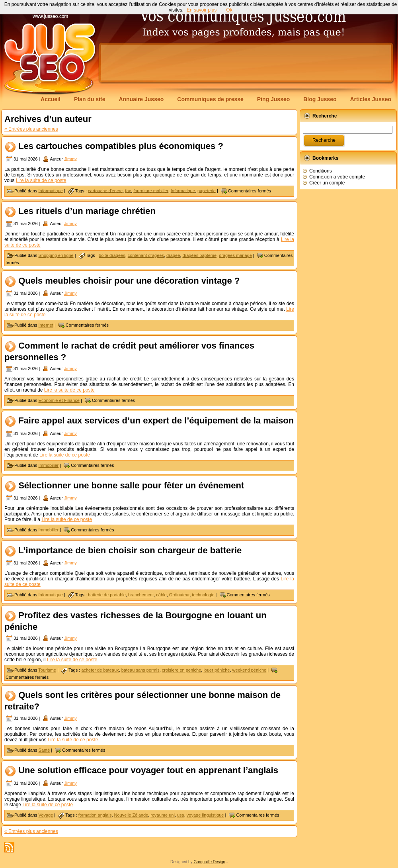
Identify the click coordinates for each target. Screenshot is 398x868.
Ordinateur (179, 595)
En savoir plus (202, 10)
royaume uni (163, 815)
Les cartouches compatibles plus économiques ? (121, 146)
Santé (44, 750)
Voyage (46, 815)
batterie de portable (107, 595)
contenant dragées (146, 255)
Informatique (51, 190)
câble (161, 595)
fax (128, 190)
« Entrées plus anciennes (31, 129)
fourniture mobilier (151, 190)
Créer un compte (327, 183)
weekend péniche (250, 670)
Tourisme (47, 670)
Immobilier (49, 465)
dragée (173, 255)
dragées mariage (235, 255)
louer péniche (217, 670)
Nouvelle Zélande (131, 815)
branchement (141, 595)
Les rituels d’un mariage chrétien (87, 211)
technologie (203, 595)
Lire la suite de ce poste (41, 180)
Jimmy (70, 159)
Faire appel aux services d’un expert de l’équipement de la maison (156, 421)
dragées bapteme (199, 255)
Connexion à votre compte (337, 177)
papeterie (207, 190)
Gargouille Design (209, 862)
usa (181, 815)
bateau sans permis (140, 670)
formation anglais (95, 815)
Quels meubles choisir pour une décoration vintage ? (129, 281)
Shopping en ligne (56, 255)
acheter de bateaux (100, 670)
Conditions (321, 171)
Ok (229, 10)
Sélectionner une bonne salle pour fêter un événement (131, 485)
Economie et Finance (59, 400)
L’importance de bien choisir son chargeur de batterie (130, 550)
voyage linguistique (205, 815)
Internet (46, 325)
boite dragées (112, 255)
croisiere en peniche (181, 670)
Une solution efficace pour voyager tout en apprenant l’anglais (148, 771)
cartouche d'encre (105, 190)
